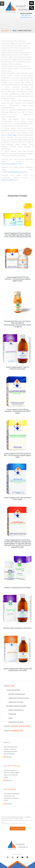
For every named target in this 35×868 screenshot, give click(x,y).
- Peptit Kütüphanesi (14, 710)
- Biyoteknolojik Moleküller (15, 706)
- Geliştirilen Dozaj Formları (16, 698)
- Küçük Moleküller (12, 690)
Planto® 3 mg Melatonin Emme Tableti (18, 588)
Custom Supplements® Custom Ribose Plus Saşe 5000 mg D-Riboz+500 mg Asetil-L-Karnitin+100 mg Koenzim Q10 (17, 235)
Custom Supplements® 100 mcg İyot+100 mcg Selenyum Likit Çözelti (18, 670)
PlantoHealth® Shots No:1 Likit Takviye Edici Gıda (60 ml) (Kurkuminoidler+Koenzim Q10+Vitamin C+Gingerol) (17, 324)
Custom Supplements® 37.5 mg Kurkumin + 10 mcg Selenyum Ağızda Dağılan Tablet (17, 279)
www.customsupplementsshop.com (15, 172)
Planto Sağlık (12, 135)
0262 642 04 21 (26, 15)
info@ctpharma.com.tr (26, 17)
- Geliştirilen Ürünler (14, 702)
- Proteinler (10, 714)
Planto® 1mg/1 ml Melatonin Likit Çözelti (17, 628)
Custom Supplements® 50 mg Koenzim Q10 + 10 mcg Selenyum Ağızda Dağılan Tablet (18, 455)
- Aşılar (8, 718)
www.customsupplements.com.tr (12, 164)
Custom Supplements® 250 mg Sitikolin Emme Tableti (17, 498)
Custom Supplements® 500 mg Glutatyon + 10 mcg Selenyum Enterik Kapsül (17, 411)
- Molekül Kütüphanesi (14, 694)
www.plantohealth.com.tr (10, 180)
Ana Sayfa (5, 31)
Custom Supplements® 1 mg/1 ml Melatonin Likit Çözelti (17, 368)
